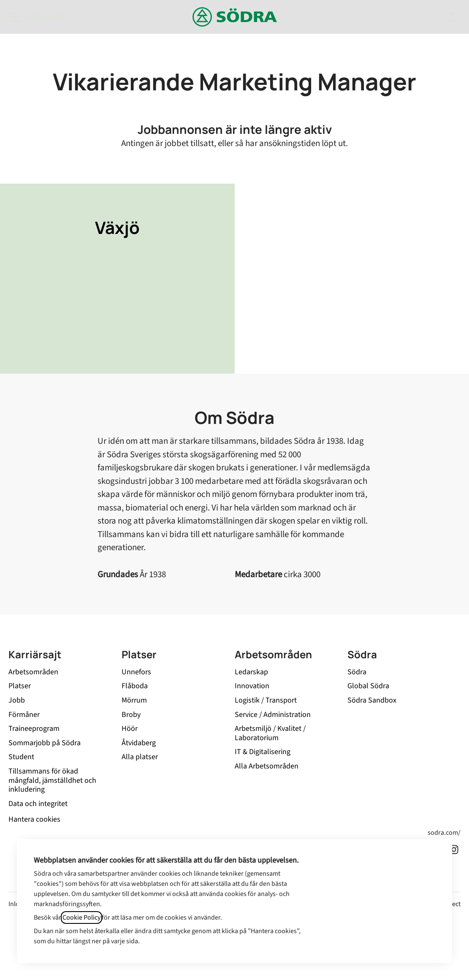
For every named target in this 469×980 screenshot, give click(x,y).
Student (21, 757)
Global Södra (368, 686)
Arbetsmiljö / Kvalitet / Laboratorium (270, 733)
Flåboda (135, 686)
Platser (20, 686)
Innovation (252, 686)
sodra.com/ (444, 833)
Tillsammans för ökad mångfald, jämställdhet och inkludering (52, 780)
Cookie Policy (81, 918)
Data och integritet (38, 804)
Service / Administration (273, 715)
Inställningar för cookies (377, 928)
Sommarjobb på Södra (45, 743)
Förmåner (24, 715)
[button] (452, 17)
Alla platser (140, 757)
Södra (357, 672)
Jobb (17, 700)
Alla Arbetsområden (267, 766)
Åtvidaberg (139, 743)
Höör (130, 729)
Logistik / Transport (266, 700)
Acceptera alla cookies (377, 881)
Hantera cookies (34, 819)
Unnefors (136, 672)
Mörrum (134, 700)
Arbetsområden (33, 672)
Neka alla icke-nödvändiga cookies (377, 904)
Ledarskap (251, 672)
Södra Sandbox (372, 700)
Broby (131, 715)
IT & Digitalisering (263, 752)
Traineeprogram (34, 729)
